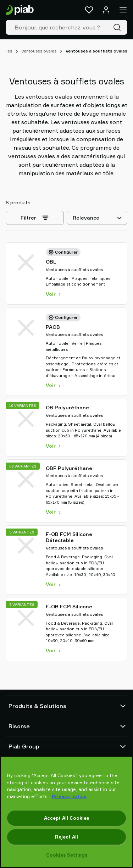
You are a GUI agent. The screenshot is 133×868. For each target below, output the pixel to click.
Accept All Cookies (66, 818)
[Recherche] (118, 27)
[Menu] (123, 10)
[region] (66, 812)
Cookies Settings (67, 855)
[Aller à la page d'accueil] (20, 10)
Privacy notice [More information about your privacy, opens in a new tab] (69, 796)
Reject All (66, 837)
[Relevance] (97, 218)
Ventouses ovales (39, 51)
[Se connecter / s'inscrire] (106, 10)
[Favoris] (89, 10)
